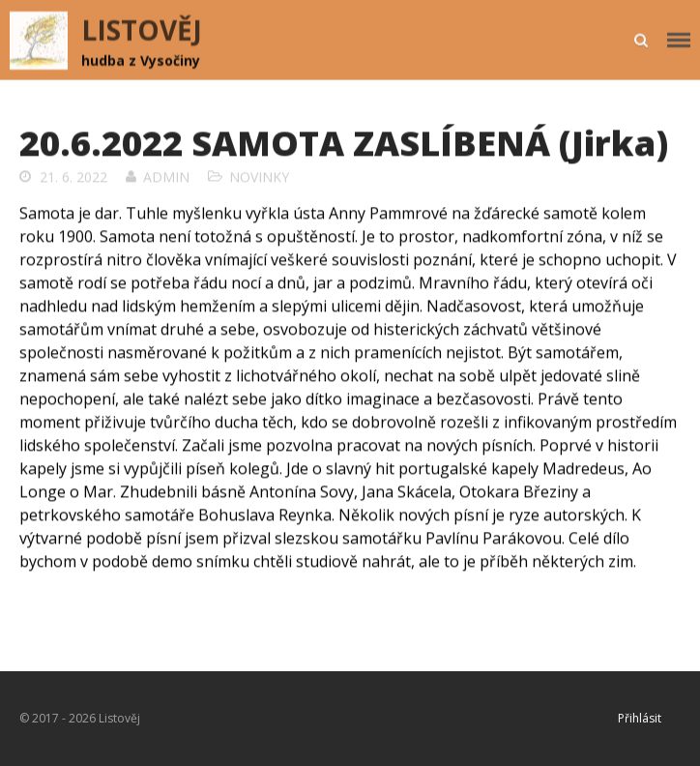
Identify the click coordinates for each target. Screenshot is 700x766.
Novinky (259, 177)
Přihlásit (640, 718)
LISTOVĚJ (142, 30)
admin (166, 177)
